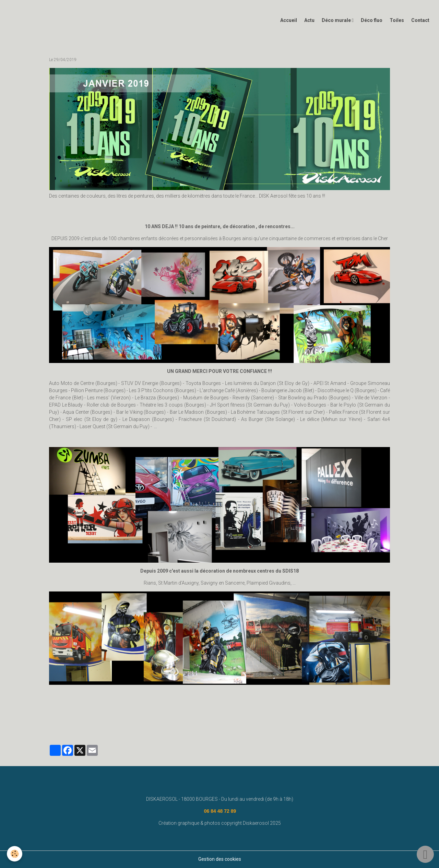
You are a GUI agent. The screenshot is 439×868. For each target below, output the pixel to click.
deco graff (218, 725)
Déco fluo (372, 20)
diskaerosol (63, 725)
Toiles (397, 20)
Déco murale (337, 20)
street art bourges (99, 725)
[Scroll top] (425, 854)
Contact (420, 20)
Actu (309, 20)
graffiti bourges (291, 725)
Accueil (289, 20)
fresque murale (137, 725)
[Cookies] (15, 854)
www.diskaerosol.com (180, 725)
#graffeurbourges (252, 725)
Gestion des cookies (220, 859)
